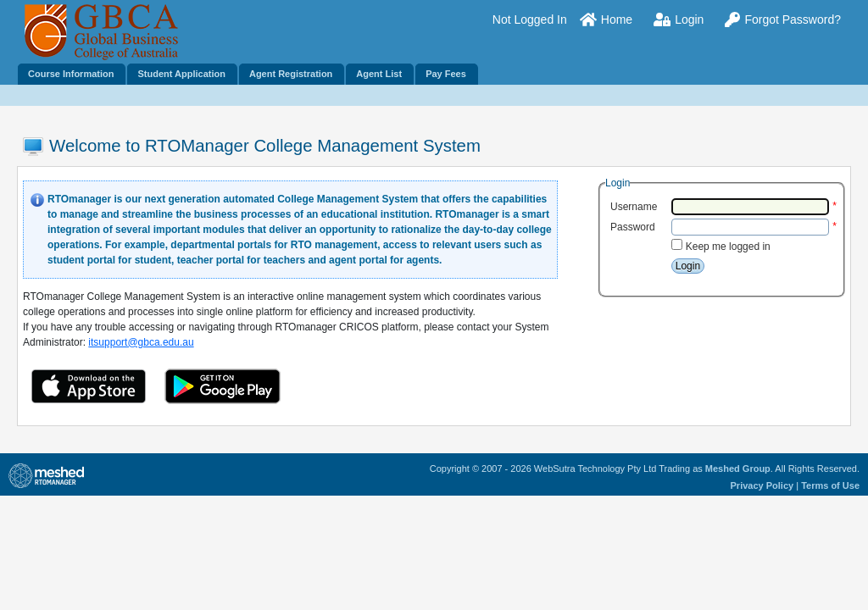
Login (679, 19)
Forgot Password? (783, 19)
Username (634, 207)
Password (633, 227)
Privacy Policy (762, 485)
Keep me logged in (728, 247)
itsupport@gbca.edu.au (141, 342)
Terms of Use (830, 485)
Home (606, 19)
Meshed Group (738, 469)
